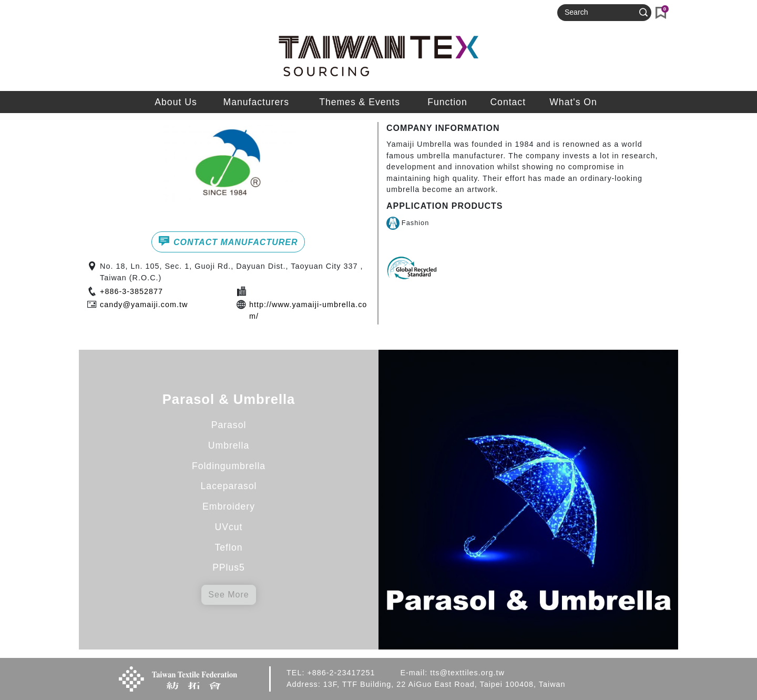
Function (447, 102)
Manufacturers (256, 102)
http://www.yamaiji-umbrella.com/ (308, 310)
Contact (508, 102)
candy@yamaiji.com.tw (144, 305)
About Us (176, 102)
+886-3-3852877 (131, 291)
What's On (573, 102)
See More (228, 595)
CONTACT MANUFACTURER (228, 241)
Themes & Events (360, 102)
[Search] (600, 13)
